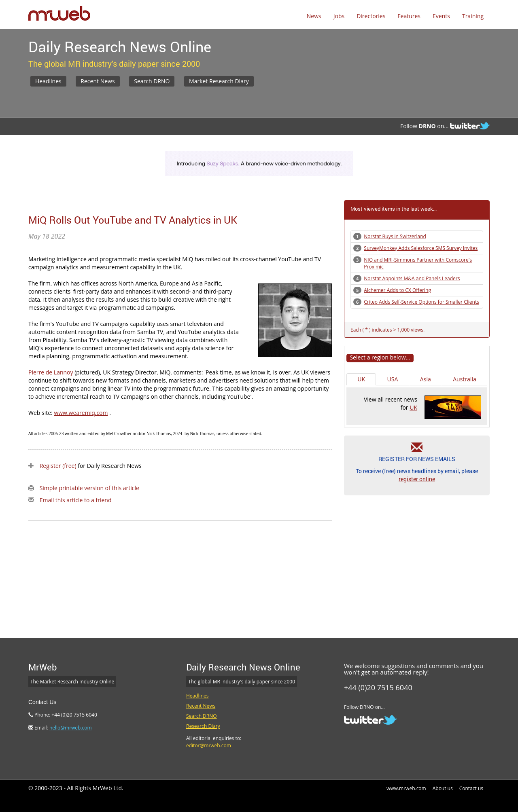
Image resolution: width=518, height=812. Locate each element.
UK (361, 379)
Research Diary (203, 726)
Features (409, 16)
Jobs (339, 16)
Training (473, 16)
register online (417, 479)
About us (443, 788)
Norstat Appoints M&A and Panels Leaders (412, 278)
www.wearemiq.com (81, 413)
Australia (464, 379)
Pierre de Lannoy (51, 372)
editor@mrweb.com (209, 745)
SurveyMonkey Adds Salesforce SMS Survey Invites (421, 248)
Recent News (98, 81)
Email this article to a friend (76, 500)
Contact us (471, 788)
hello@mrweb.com (71, 728)
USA (393, 379)
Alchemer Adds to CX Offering (397, 290)
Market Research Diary (219, 81)
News (314, 16)
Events (441, 16)
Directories (371, 16)
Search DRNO (152, 81)
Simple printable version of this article (89, 488)
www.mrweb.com (406, 788)
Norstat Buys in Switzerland (395, 236)
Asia (426, 379)
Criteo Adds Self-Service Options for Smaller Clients (421, 302)
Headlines (48, 81)
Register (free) (58, 466)
